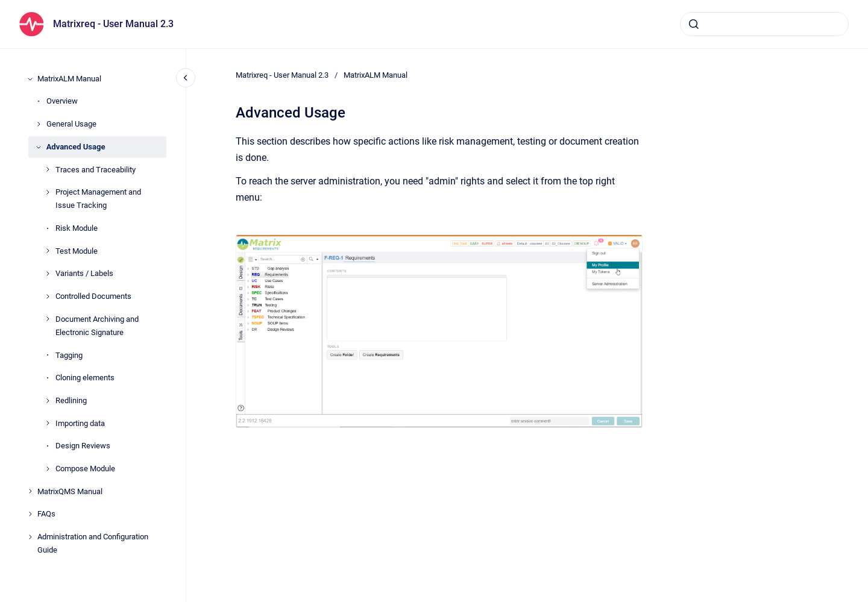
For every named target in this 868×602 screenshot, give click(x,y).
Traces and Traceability (96, 170)
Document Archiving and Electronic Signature (97, 326)
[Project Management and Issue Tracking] (48, 192)
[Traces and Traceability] (48, 169)
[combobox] (764, 24)
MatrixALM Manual (69, 79)
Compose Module (85, 469)
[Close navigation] (186, 78)
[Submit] (694, 24)
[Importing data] (48, 423)
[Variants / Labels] (48, 274)
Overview (62, 101)
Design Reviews (83, 446)
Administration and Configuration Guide (93, 543)
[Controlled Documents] (48, 296)
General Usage (71, 124)
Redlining (71, 400)
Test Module (77, 251)
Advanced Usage (76, 147)
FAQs (46, 514)
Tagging (69, 355)
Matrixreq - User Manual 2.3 (113, 24)
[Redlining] (48, 401)
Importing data (80, 423)
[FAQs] (30, 514)
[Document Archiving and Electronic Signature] (48, 319)
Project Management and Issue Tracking (98, 199)
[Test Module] (48, 251)
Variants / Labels (84, 273)
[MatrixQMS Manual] (30, 491)
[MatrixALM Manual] (30, 79)
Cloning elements (85, 378)
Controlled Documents (93, 296)
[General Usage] (39, 124)
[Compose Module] (48, 469)
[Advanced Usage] (39, 147)
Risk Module (77, 228)
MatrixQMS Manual (70, 491)
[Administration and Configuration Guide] (30, 537)
